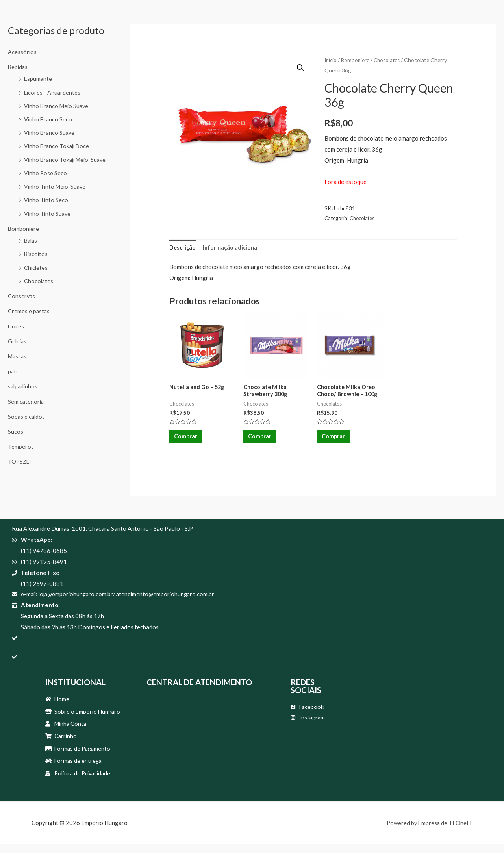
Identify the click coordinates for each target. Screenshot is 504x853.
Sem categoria (27, 408)
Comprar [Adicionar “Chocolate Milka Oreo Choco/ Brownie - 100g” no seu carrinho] (335, 439)
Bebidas (18, 66)
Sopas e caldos (27, 423)
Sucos (16, 438)
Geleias (18, 349)
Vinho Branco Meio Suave (58, 105)
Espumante (38, 78)
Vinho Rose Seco (46, 183)
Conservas (22, 304)
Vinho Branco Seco (49, 118)
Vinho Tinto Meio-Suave (56, 196)
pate (14, 378)
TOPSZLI (20, 468)
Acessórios (22, 52)
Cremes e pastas (29, 319)
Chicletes (36, 276)
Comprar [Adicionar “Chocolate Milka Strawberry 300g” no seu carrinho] (261, 439)
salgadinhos (24, 393)
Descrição (183, 248)
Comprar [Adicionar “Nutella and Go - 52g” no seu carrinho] (187, 439)
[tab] (183, 248)
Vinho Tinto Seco (46, 210)
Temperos (21, 453)
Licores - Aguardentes (53, 91)
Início (331, 60)
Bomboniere (24, 238)
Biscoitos (36, 263)
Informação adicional (233, 248)
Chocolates (39, 289)
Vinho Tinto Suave (48, 223)
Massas (18, 364)
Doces (16, 334)
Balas (31, 250)
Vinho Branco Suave (50, 131)
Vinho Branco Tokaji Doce (58, 145)
